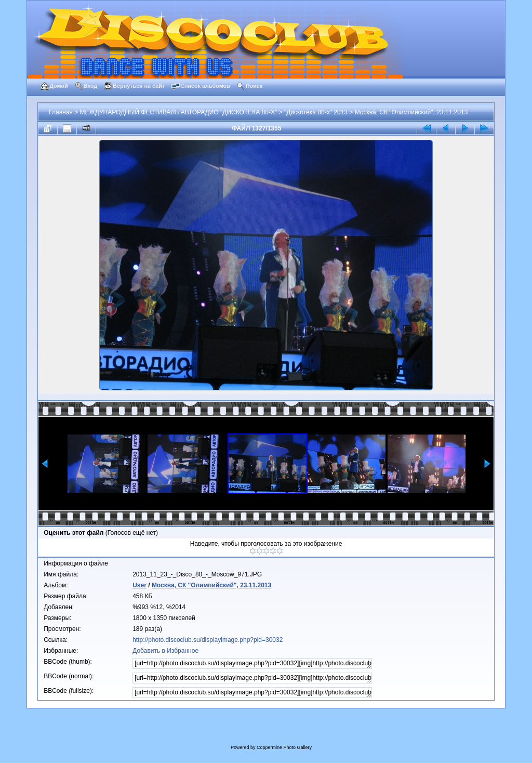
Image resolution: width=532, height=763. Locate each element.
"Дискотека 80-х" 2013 (316, 112)
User (139, 585)
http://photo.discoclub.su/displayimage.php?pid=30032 (208, 640)
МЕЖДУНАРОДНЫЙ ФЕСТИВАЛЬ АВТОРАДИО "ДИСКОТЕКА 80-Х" (179, 112)
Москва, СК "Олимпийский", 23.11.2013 (411, 112)
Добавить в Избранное (165, 651)
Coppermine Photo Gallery (284, 747)
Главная (61, 112)
